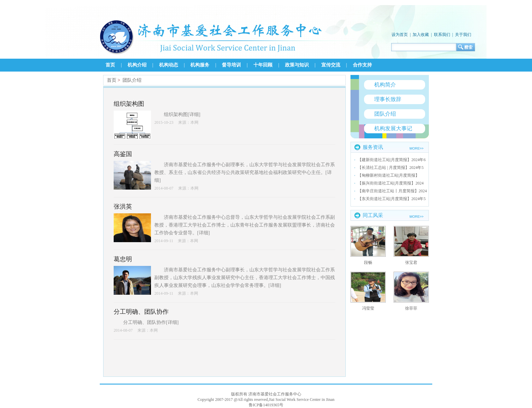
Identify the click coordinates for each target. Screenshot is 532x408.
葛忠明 (123, 259)
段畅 (368, 263)
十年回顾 (263, 65)
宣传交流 (331, 65)
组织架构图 (129, 104)
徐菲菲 (411, 308)
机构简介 (385, 85)
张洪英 (123, 207)
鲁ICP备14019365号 (266, 405)
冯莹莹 (368, 308)
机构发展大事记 (393, 128)
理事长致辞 (388, 99)
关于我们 (463, 35)
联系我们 (442, 35)
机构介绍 (137, 65)
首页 (110, 65)
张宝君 (411, 263)
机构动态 (169, 65)
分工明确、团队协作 (141, 312)
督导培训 (231, 65)
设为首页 (400, 35)
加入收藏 (421, 35)
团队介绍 (132, 80)
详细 (194, 114)
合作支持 (362, 65)
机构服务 (200, 65)
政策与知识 (297, 65)
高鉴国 (123, 154)
